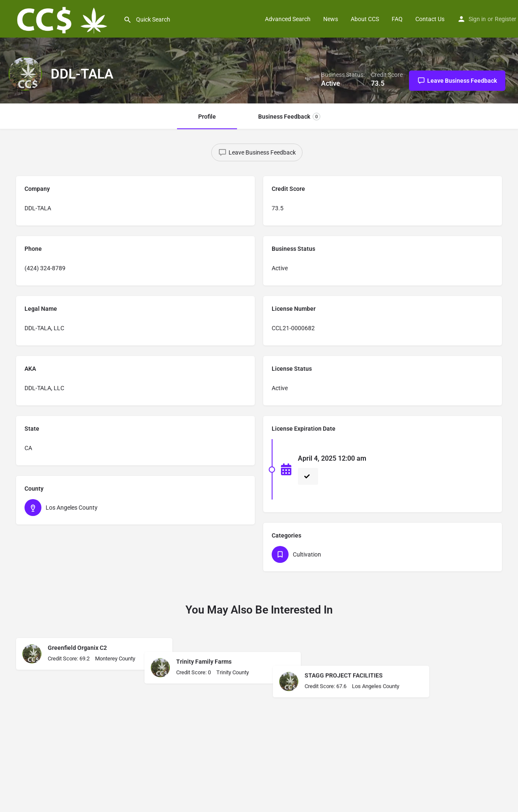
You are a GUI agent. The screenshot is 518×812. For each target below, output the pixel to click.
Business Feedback (289, 117)
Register (506, 19)
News (331, 19)
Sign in (477, 19)
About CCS (365, 19)
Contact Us (430, 19)
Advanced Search (288, 19)
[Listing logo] (25, 74)
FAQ (397, 19)
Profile (207, 117)
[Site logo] (62, 18)
